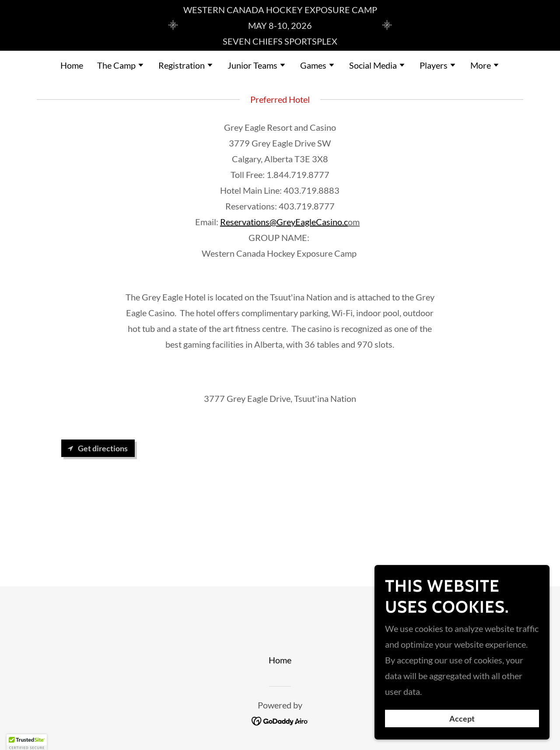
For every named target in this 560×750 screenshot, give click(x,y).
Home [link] (72, 65)
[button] (121, 66)
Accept (462, 725)
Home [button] (280, 660)
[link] (280, 720)
